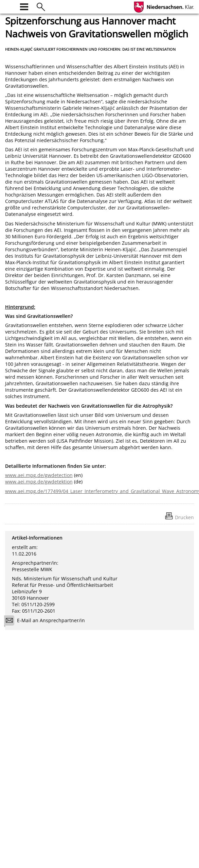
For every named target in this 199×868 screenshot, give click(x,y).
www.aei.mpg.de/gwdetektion (39, 482)
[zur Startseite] (9, 6)
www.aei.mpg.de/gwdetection (39, 475)
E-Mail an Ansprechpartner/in (47, 621)
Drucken (184, 517)
